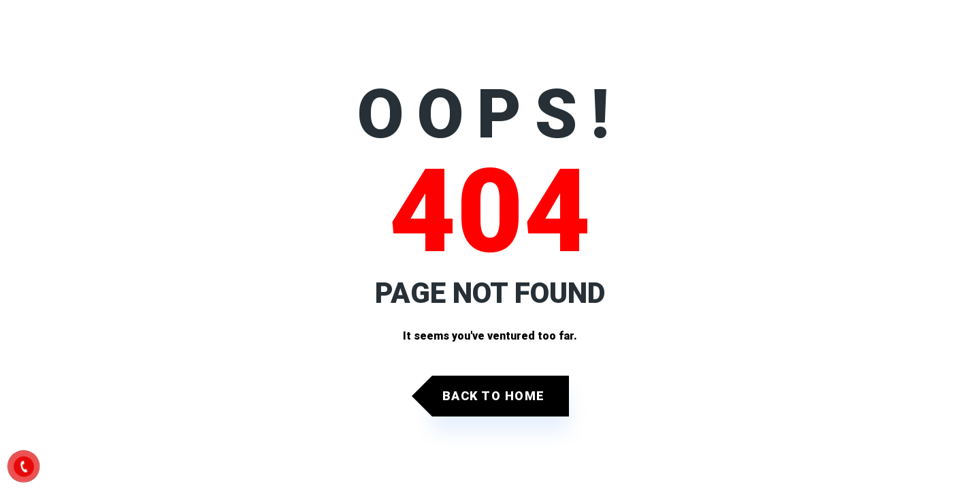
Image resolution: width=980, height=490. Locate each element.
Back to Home (494, 396)
